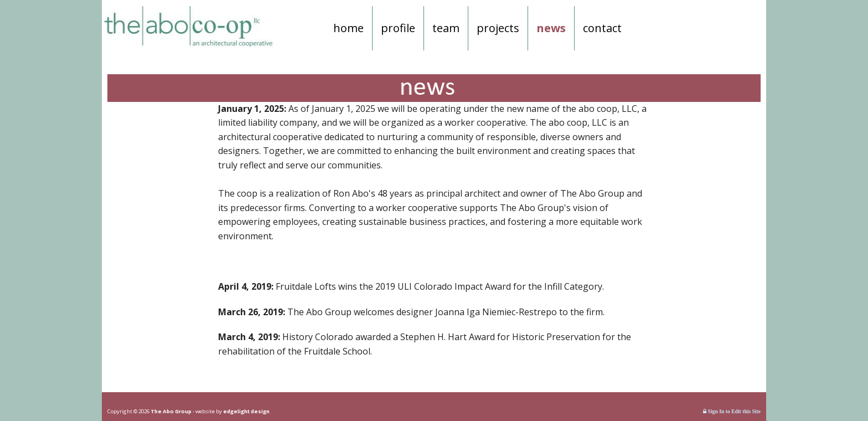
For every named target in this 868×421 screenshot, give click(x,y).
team (446, 28)
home (348, 28)
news (551, 28)
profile (398, 28)
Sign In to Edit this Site (732, 411)
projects (498, 28)
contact (602, 28)
